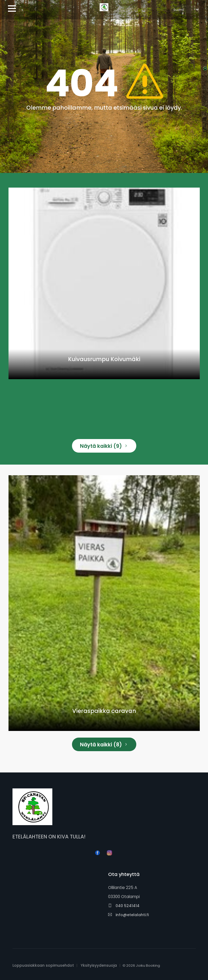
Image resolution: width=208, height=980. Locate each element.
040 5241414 (124, 906)
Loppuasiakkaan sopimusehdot (43, 965)
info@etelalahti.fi (128, 915)
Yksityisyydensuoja (99, 965)
